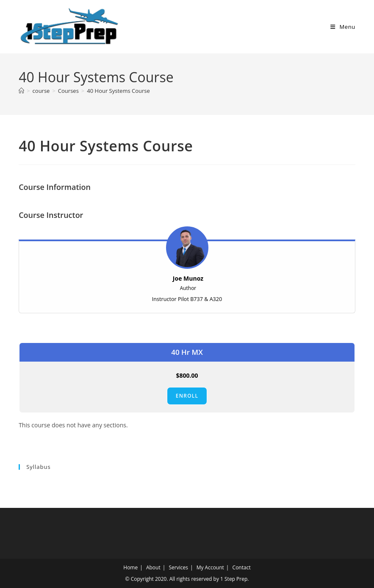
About (153, 567)
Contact (242, 567)
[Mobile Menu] (343, 27)
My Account (210, 567)
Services (178, 567)
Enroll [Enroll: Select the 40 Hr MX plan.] (187, 396)
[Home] (21, 91)
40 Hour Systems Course (118, 91)
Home (130, 567)
